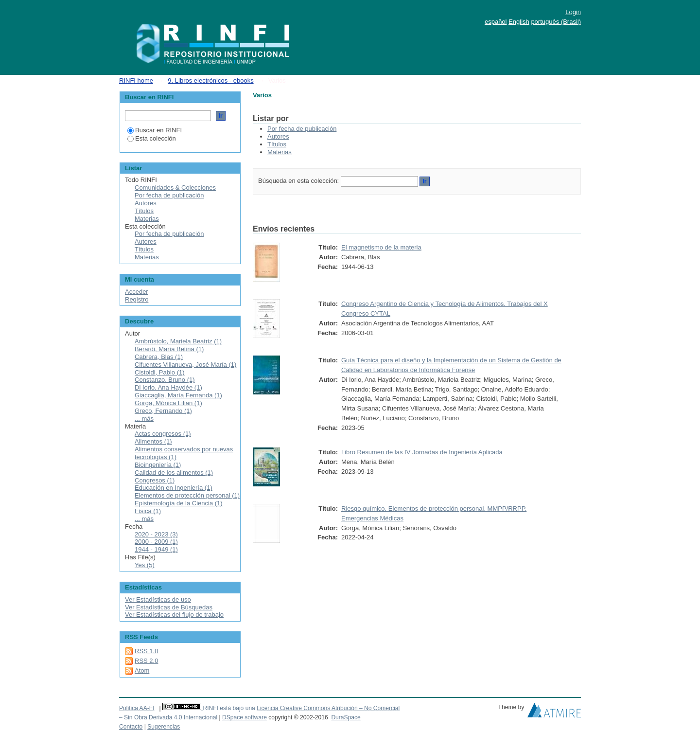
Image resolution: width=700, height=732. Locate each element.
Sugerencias (164, 727)
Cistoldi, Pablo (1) (160, 372)
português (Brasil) (556, 22)
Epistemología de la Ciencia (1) (179, 503)
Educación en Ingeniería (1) (174, 488)
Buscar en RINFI (155, 130)
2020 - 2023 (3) (156, 534)
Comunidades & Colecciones (175, 187)
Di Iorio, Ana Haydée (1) (168, 387)
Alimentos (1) (153, 441)
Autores (278, 136)
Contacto (131, 727)
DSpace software (245, 717)
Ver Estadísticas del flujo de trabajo (174, 615)
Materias (280, 152)
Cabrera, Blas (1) (159, 357)
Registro (137, 299)
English (519, 22)
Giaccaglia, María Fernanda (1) (178, 395)
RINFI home (136, 80)
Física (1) (148, 511)
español (496, 22)
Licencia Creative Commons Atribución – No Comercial (328, 708)
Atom (142, 670)
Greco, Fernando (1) (163, 411)
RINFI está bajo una (229, 708)
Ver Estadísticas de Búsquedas (169, 607)
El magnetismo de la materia (381, 247)
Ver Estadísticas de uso (158, 599)
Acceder (137, 292)
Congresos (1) (155, 480)
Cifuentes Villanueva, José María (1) (185, 365)
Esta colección (152, 138)
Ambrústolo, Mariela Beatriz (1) (178, 341)
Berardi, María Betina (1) (169, 349)
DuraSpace (346, 717)
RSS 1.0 (146, 651)
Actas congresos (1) (163, 434)
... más (144, 419)
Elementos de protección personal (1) (187, 495)
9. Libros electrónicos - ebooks (210, 80)
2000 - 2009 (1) (156, 542)
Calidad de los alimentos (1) (174, 473)
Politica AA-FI (137, 708)
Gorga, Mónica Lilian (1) (168, 403)
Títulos (277, 144)
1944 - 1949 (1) (156, 549)
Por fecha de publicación (302, 129)
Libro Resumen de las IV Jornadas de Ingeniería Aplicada (422, 452)
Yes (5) (145, 565)
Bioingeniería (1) (158, 465)
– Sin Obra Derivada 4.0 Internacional (168, 717)
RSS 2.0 (146, 661)
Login (573, 12)
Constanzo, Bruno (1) (165, 380)
